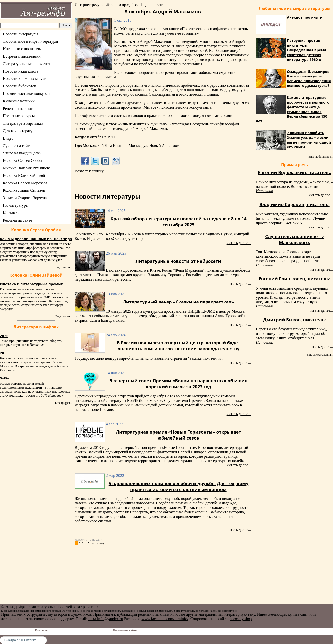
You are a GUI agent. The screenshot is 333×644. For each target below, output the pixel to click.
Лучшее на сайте (17, 146)
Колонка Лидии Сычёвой (24, 190)
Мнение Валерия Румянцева (27, 168)
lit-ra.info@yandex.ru (106, 619)
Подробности (152, 5)
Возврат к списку (89, 171)
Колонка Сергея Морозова (25, 183)
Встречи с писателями (22, 56)
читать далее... (239, 243)
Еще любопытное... (321, 157)
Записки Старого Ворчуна (25, 198)
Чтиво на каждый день (22, 153)
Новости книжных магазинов (28, 79)
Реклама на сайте (17, 220)
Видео (8, 138)
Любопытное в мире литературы (30, 41)
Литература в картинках (23, 123)
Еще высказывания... (320, 355)
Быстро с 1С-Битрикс (20, 640)
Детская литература (20, 131)
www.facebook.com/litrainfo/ (165, 619)
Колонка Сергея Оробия (23, 161)
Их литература (15, 205)
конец (100, 543)
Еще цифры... (63, 403)
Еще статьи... (64, 267)
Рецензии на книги (19, 108)
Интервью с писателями (23, 49)
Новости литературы (21, 34)
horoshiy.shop (241, 619)
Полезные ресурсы (19, 116)
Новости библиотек (20, 86)
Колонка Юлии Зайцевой (24, 175)
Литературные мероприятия (27, 64)
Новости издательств (21, 71)
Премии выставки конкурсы (27, 94)
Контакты (11, 213)
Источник (37, 345)
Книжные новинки (19, 101)
